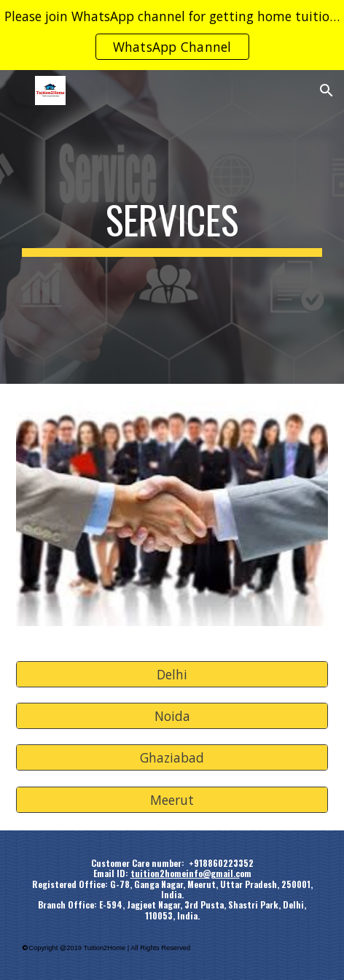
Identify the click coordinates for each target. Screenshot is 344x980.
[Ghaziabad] (172, 758)
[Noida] (172, 716)
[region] (172, 35)
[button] (17, 90)
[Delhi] (172, 674)
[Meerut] (172, 800)
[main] (172, 227)
